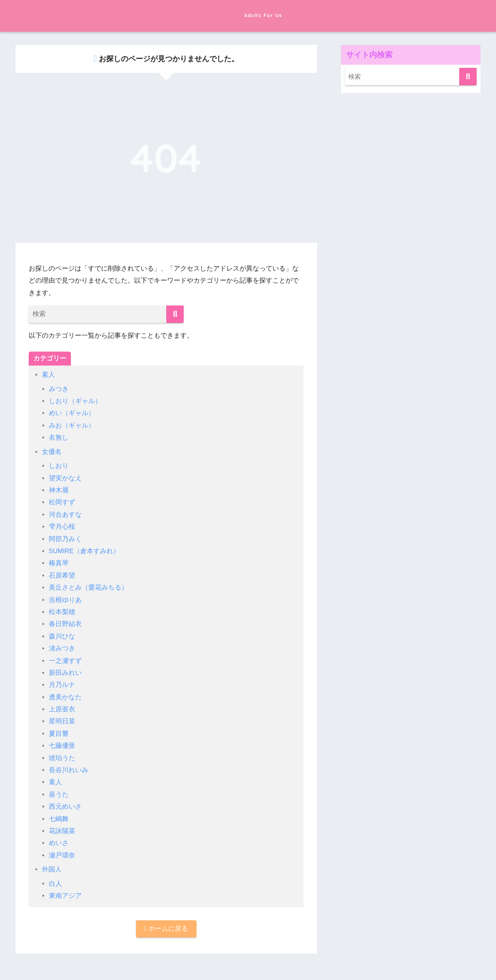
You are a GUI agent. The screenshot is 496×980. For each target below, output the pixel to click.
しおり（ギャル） (75, 401)
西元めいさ (65, 806)
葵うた (59, 794)
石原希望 (62, 575)
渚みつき (62, 648)
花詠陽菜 (62, 830)
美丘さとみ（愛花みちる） (88, 587)
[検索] (175, 314)
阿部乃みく (65, 539)
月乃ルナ (62, 684)
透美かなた (65, 696)
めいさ (59, 842)
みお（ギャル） (72, 425)
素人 (48, 375)
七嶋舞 (59, 818)
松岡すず (62, 502)
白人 (55, 883)
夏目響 (59, 733)
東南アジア (65, 895)
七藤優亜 (62, 745)
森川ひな (62, 636)
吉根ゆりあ (65, 599)
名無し (59, 437)
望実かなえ (65, 478)
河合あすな (65, 514)
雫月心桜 (62, 526)
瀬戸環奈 (62, 854)
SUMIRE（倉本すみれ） (85, 551)
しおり (59, 466)
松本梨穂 (62, 612)
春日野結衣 (65, 624)
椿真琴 (59, 563)
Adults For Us (248, 15)
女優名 (52, 451)
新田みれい (65, 672)
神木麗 (59, 490)
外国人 (52, 869)
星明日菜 (62, 721)
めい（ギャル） (72, 413)
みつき (59, 389)
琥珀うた (62, 757)
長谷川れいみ (69, 769)
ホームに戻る (166, 928)
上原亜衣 (62, 708)
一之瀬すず (65, 660)
